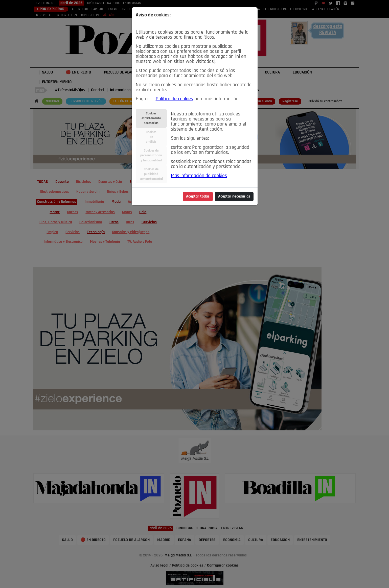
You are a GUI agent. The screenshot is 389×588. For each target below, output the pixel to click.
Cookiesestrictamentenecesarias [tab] (151, 118)
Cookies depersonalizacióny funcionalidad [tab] (151, 155)
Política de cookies (174, 99)
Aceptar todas (198, 197)
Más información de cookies (199, 176)
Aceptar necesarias (234, 197)
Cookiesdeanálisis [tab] (151, 137)
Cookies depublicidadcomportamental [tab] (151, 174)
